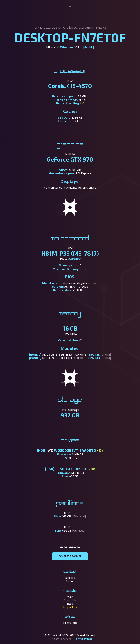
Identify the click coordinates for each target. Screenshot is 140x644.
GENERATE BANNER (70, 556)
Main (70, 597)
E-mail (70, 581)
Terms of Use (83, 639)
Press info (70, 623)
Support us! (70, 607)
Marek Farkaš (86, 635)
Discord (70, 578)
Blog (70, 603)
